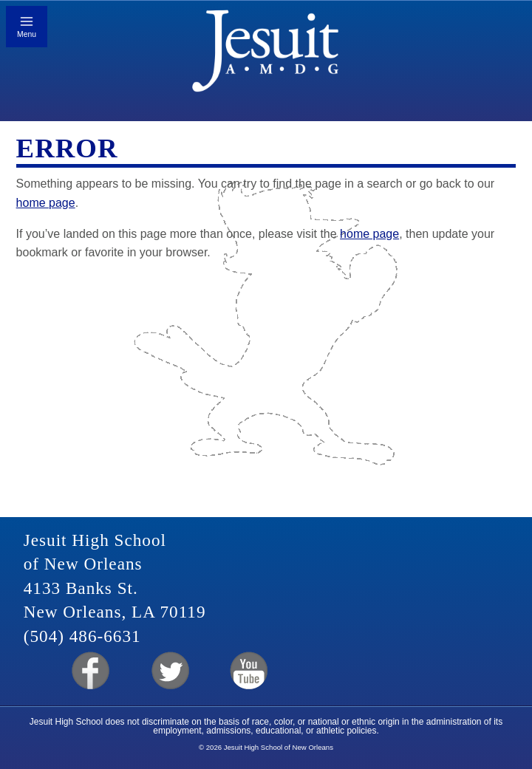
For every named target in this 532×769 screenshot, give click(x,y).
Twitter (169, 671)
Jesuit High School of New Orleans (266, 56)
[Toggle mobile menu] (27, 27)
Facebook (89, 671)
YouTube (248, 671)
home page (46, 203)
